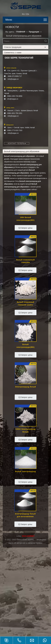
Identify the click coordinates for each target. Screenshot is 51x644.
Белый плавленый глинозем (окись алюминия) (26, 304)
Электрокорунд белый (25, 387)
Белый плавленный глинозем (26, 261)
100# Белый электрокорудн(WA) (26, 219)
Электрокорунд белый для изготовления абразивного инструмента (25, 515)
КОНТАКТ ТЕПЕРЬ (17, 143)
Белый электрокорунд (26, 471)
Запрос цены (26, 228)
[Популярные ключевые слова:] (46, 41)
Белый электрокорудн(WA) (26, 346)
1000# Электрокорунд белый (26, 431)
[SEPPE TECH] (27, 5)
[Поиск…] (23, 41)
